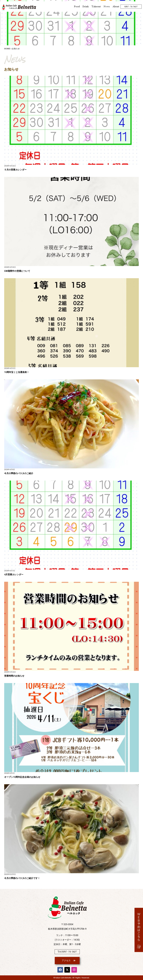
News (107, 7)
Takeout (96, 7)
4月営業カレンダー (14, 575)
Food (77, 7)
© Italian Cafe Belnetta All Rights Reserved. (71, 978)
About (116, 7)
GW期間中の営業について (17, 271)
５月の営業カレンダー (15, 170)
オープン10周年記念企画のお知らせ (22, 777)
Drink (86, 7)
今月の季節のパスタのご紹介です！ (22, 878)
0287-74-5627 (131, 7)
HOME (7, 49)
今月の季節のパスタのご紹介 (19, 473)
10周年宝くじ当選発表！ (17, 372)
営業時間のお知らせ (14, 676)
